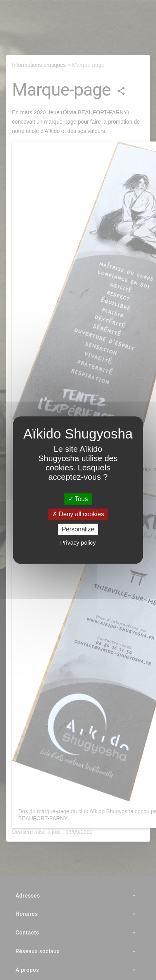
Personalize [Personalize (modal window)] (78, 529)
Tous (78, 499)
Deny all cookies (78, 514)
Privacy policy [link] (78, 542)
